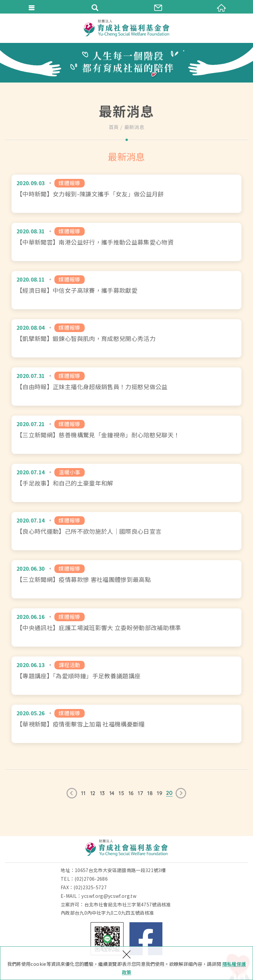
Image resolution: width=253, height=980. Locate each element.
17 (141, 793)
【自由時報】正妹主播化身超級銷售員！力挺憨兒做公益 (126, 387)
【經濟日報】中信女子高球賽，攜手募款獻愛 (126, 290)
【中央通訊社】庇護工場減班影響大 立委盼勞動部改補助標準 (126, 627)
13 (102, 793)
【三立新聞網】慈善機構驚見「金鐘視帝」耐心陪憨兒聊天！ (126, 435)
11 (83, 793)
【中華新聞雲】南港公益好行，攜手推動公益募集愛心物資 (126, 242)
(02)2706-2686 (91, 879)
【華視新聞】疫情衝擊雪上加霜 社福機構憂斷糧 (126, 724)
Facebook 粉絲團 (146, 939)
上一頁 (72, 793)
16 (131, 793)
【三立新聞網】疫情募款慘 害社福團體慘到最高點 (126, 579)
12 (93, 793)
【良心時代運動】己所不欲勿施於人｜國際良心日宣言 (126, 531)
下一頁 (181, 793)
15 (121, 793)
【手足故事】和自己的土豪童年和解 (126, 483)
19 (160, 793)
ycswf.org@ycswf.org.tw (109, 896)
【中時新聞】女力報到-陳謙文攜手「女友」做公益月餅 (126, 194)
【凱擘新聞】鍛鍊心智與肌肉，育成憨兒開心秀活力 (126, 338)
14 (112, 793)
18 (150, 793)
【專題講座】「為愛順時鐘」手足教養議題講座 (126, 676)
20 (169, 793)
